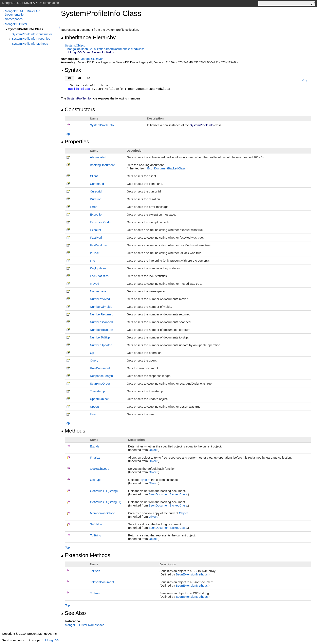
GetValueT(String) (104, 491)
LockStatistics (99, 276)
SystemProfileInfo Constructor (32, 34)
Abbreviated (98, 157)
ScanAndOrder (100, 383)
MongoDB (52, 640)
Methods (73, 431)
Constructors (78, 109)
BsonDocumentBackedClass (166, 168)
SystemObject (75, 45)
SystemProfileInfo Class (26, 29)
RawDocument (100, 368)
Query (94, 360)
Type (144, 480)
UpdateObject (99, 399)
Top (67, 134)
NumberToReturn (101, 330)
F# (88, 78)
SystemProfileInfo (102, 125)
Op (92, 353)
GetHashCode (100, 469)
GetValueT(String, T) (106, 502)
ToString (96, 535)
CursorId (96, 191)
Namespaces (14, 19)
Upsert (94, 407)
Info (92, 261)
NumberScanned (101, 322)
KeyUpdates (98, 268)
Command (97, 184)
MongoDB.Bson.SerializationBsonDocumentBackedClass (105, 49)
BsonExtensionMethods (192, 574)
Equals (95, 446)
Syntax (71, 70)
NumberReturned (102, 314)
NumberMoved (100, 299)
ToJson (95, 593)
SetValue (96, 524)
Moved (95, 284)
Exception (97, 214)
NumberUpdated (101, 345)
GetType (96, 480)
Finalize (95, 457)
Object (153, 450)
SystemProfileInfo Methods (30, 44)
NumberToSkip (100, 337)
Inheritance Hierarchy (88, 37)
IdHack (95, 253)
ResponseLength (101, 376)
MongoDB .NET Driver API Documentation (23, 13)
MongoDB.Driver (16, 24)
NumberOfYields (101, 307)
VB (79, 78)
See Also (73, 613)
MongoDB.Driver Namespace (85, 625)
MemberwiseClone (102, 513)
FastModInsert (100, 245)
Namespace (98, 291)
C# (70, 78)
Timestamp (97, 391)
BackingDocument (102, 165)
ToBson (95, 571)
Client (94, 176)
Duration (96, 199)
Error (93, 207)
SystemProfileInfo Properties (31, 39)
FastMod (96, 237)
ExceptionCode (100, 222)
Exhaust (95, 230)
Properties (75, 142)
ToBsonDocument (102, 582)
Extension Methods (86, 555)
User (93, 414)
